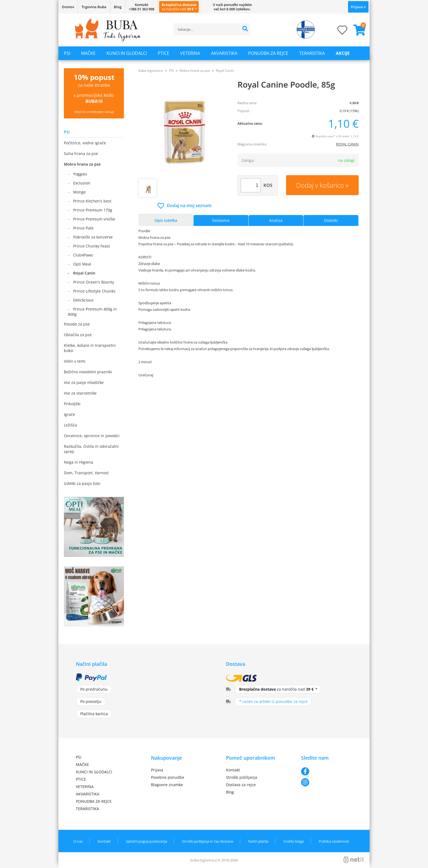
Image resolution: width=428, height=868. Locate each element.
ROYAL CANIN (347, 144)
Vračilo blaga (294, 841)
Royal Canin (84, 273)
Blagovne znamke (167, 785)
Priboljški (72, 404)
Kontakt (233, 770)
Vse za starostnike (80, 393)
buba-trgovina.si (151, 71)
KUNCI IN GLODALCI (127, 53)
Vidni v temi (75, 361)
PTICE (164, 53)
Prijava (358, 7)
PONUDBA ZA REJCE (268, 53)
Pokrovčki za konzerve (93, 237)
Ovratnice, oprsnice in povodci (92, 436)
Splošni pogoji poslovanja (146, 841)
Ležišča (70, 425)
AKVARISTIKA (224, 53)
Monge (79, 192)
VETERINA (190, 53)
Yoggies (80, 174)
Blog (118, 7)
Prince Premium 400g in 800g (92, 312)
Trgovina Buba (94, 7)
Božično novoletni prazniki (88, 372)
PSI (67, 53)
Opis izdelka (166, 220)
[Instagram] (327, 782)
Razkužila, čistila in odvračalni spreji (91, 449)
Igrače (69, 414)
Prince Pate (83, 228)
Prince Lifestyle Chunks (94, 291)
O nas (78, 841)
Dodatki (331, 220)
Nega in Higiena (78, 462)
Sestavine (221, 220)
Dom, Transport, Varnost (86, 473)
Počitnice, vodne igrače (85, 143)
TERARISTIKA (312, 53)
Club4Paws (83, 255)
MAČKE (88, 53)
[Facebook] (327, 771)
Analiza (276, 220)
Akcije (343, 53)
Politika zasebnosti (334, 841)
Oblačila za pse (78, 335)
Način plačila (258, 841)
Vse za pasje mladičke (84, 382)
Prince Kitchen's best (92, 201)
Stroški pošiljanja (242, 777)
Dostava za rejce (241, 785)
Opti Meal (82, 264)
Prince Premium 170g (93, 210)
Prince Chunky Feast (92, 246)
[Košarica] (357, 30)
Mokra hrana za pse (82, 164)
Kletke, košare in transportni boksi (90, 348)
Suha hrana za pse (81, 153)
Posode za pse (77, 324)
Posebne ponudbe (168, 777)
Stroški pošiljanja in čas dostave (208, 841)
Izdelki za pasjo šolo (82, 483)
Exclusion (82, 183)
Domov (68, 7)
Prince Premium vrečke (94, 219)
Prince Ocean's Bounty (94, 282)
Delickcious (83, 300)
